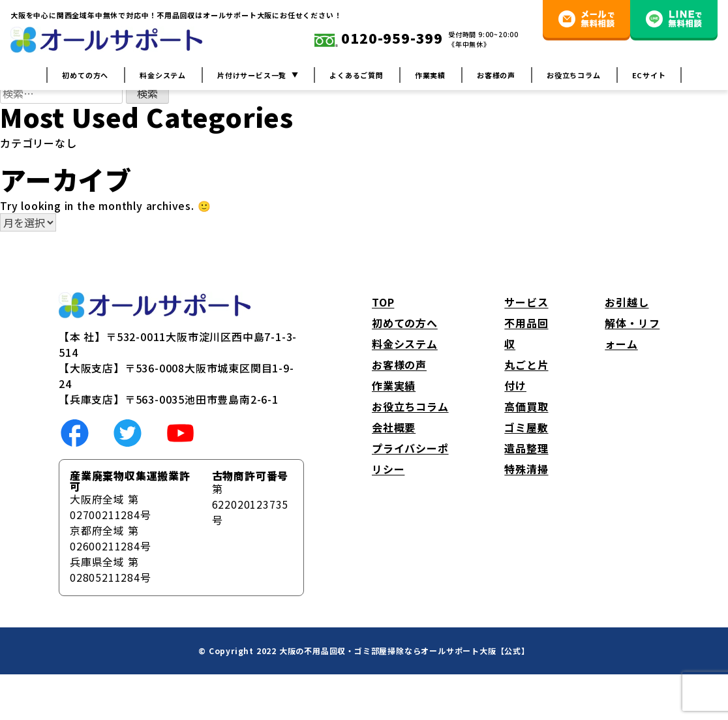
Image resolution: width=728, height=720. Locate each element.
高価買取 (526, 406)
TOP (383, 302)
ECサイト (649, 75)
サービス (526, 302)
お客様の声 (496, 75)
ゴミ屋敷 (526, 427)
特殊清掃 (526, 469)
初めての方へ (85, 75)
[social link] (75, 432)
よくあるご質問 (356, 75)
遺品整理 (526, 448)
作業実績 (430, 75)
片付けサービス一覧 (252, 75)
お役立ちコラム (574, 75)
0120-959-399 (379, 39)
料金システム (163, 75)
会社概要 (394, 427)
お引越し (627, 302)
